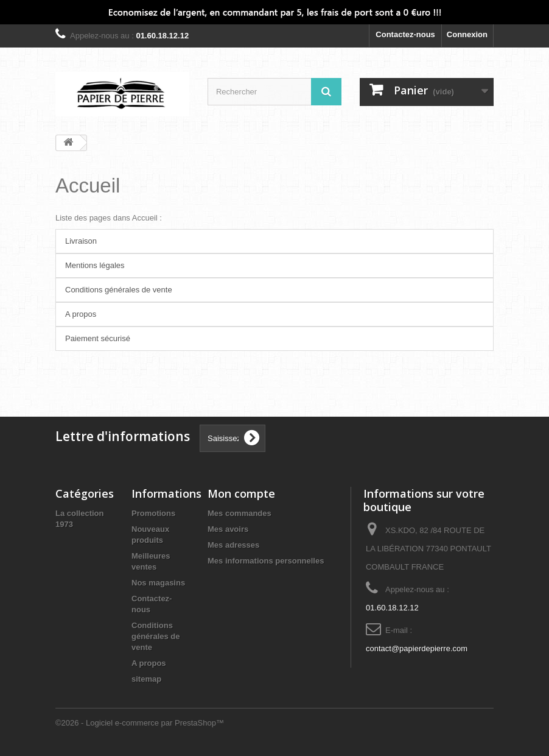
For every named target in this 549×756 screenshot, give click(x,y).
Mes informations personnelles (266, 561)
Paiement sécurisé (98, 338)
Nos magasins (158, 583)
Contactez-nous (405, 34)
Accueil (88, 185)
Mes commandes (240, 513)
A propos (81, 314)
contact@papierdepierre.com (417, 648)
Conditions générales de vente (119, 290)
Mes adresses (233, 545)
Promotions (153, 513)
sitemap (146, 679)
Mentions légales (95, 265)
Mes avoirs (228, 529)
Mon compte (241, 493)
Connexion (467, 34)
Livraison (81, 241)
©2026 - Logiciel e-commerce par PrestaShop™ (140, 723)
